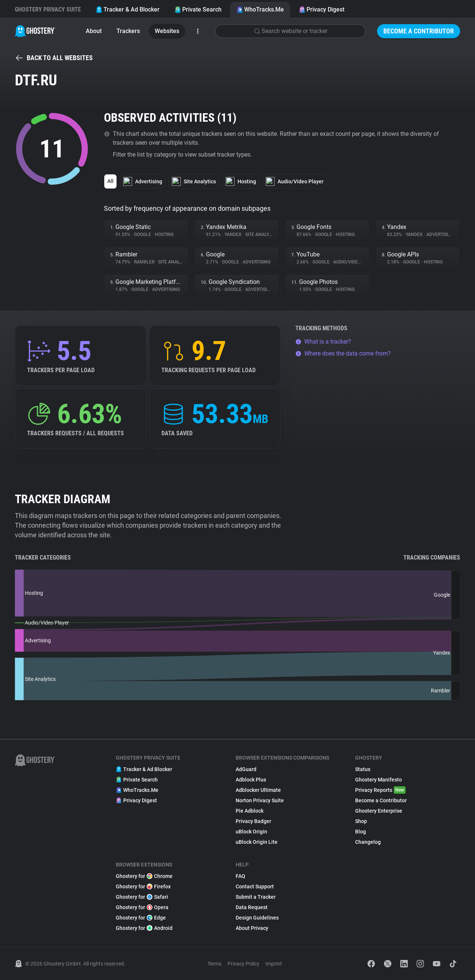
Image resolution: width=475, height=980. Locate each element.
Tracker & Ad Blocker (128, 9)
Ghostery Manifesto (379, 780)
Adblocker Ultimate (258, 790)
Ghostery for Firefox (143, 886)
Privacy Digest (322, 9)
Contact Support (255, 886)
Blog (361, 832)
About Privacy (252, 928)
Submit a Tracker (256, 897)
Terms (214, 964)
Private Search (198, 9)
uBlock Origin (251, 832)
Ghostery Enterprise (379, 811)
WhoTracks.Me (260, 9)
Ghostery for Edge (141, 918)
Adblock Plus (251, 780)
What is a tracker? (323, 342)
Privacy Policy (243, 964)
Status (363, 769)
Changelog (368, 842)
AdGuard (246, 769)
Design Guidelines (257, 918)
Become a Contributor (419, 31)
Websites (167, 31)
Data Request (252, 907)
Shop (361, 821)
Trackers (128, 31)
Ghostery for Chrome (144, 876)
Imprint (274, 964)
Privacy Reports (380, 790)
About (94, 31)
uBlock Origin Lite (257, 842)
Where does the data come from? (343, 353)
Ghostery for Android (144, 928)
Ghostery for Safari (142, 897)
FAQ (240, 876)
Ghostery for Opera (142, 907)
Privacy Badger (253, 821)
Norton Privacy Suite (260, 800)
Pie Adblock (250, 811)
